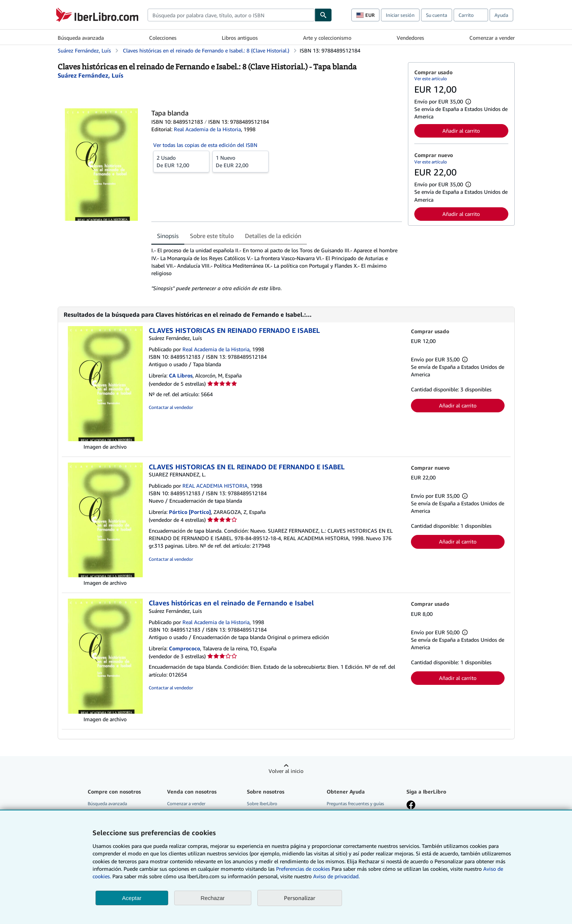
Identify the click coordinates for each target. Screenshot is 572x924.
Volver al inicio (286, 771)
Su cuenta (437, 15)
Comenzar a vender (492, 38)
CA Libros (181, 375)
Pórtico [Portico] (190, 512)
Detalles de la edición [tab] (273, 236)
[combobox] (231, 15)
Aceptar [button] (132, 898)
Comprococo (184, 648)
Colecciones (163, 38)
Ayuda (501, 15)
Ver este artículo (431, 79)
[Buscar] (323, 15)
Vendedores (410, 38)
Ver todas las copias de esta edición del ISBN (205, 145)
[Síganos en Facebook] (411, 806)
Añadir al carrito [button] (461, 131)
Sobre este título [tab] (212, 236)
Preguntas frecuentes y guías (355, 803)
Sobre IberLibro (262, 803)
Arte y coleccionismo (327, 38)
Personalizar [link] (300, 898)
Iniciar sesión (400, 15)
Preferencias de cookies (303, 869)
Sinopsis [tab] (168, 236)
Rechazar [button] (213, 898)
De (181, 161)
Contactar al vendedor (171, 407)
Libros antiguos (240, 38)
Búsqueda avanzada (81, 38)
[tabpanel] (277, 269)
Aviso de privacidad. (336, 876)
